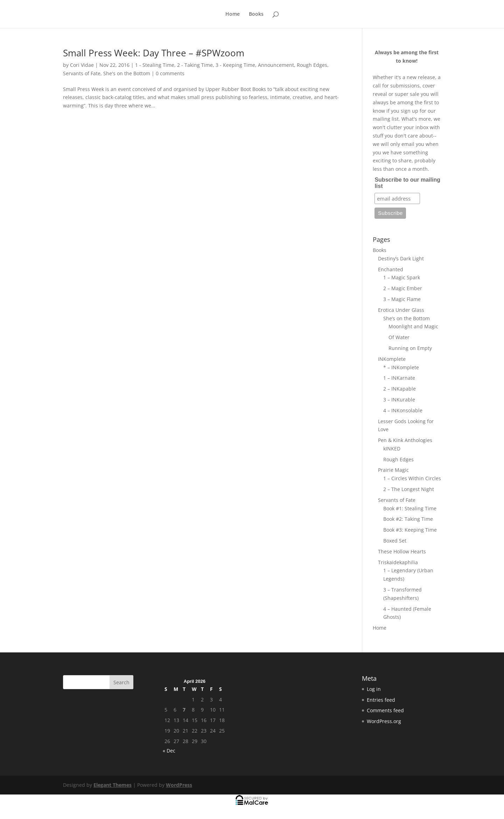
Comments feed (385, 710)
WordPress (179, 785)
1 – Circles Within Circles (412, 478)
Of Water (399, 337)
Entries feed (381, 700)
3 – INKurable (399, 400)
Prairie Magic (393, 470)
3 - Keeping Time (235, 65)
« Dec (169, 751)
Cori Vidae (82, 65)
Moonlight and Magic (413, 326)
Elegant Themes (113, 785)
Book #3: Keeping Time (410, 530)
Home (233, 14)
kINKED (392, 449)
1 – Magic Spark (402, 277)
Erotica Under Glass (401, 310)
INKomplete (392, 359)
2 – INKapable (400, 389)
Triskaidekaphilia (398, 562)
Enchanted (391, 269)
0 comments (170, 73)
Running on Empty (410, 348)
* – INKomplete (401, 367)
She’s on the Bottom (407, 318)
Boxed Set (395, 541)
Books (256, 14)
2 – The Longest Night (409, 489)
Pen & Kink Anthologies (405, 440)
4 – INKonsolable (403, 410)
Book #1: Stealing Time (410, 508)
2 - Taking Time (195, 65)
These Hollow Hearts (402, 551)
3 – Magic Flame (402, 299)
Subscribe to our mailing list (407, 183)
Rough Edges (312, 65)
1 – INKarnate (399, 378)
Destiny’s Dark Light (401, 258)
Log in (374, 689)
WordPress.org (384, 721)
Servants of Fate (82, 73)
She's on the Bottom (127, 73)
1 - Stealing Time (155, 65)
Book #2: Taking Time (408, 519)
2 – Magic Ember (403, 288)
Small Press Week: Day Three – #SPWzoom (154, 53)
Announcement (276, 65)
